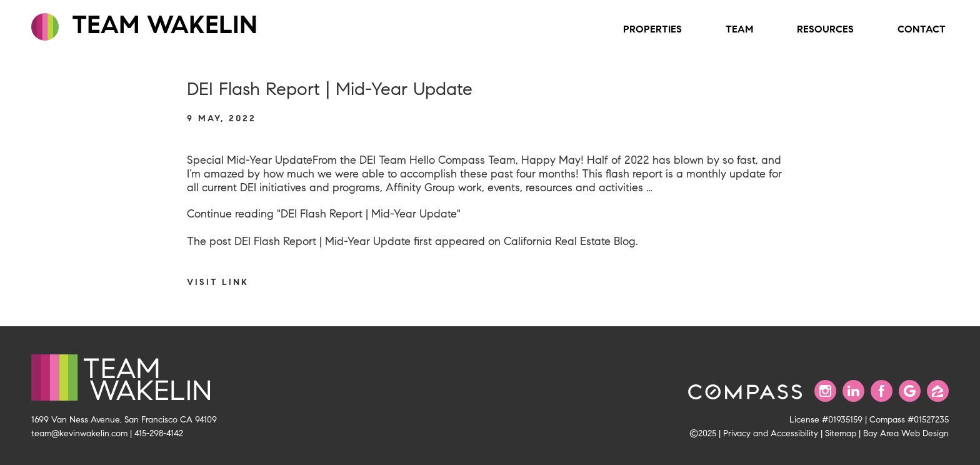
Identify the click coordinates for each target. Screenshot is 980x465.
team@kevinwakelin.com (79, 433)
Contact (922, 29)
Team (739, 29)
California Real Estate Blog (570, 241)
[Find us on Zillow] (938, 391)
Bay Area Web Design (906, 433)
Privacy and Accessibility (771, 433)
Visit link (218, 282)
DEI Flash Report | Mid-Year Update (322, 241)
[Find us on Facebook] (882, 391)
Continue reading (324, 214)
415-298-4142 (159, 433)
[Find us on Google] (910, 391)
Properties (652, 29)
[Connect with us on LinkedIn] (853, 391)
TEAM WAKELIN (144, 25)
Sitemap (841, 433)
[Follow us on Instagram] (825, 391)
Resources (825, 29)
